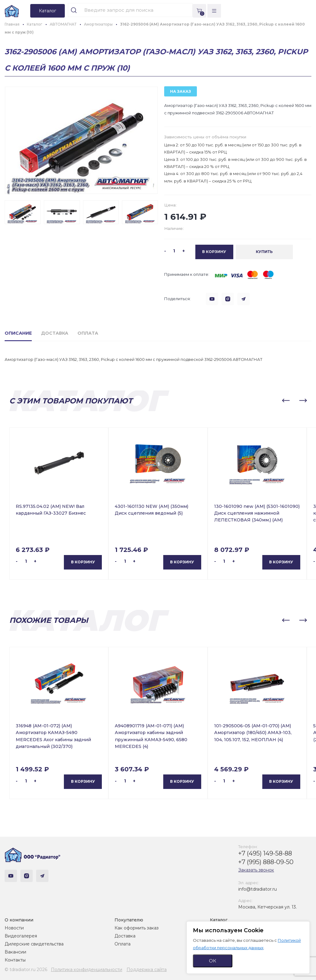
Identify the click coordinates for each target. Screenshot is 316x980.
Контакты (15, 960)
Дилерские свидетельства (34, 944)
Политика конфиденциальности (87, 970)
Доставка (125, 936)
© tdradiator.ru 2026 (26, 970)
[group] (81, 140)
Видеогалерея (21, 936)
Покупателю (129, 920)
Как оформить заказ (137, 928)
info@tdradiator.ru (258, 889)
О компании (19, 920)
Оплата (123, 944)
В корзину (83, 562)
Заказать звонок (256, 870)
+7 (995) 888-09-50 (266, 862)
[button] (286, 401)
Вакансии (15, 952)
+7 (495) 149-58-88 (265, 853)
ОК (213, 961)
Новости (14, 928)
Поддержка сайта (147, 970)
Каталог (219, 920)
